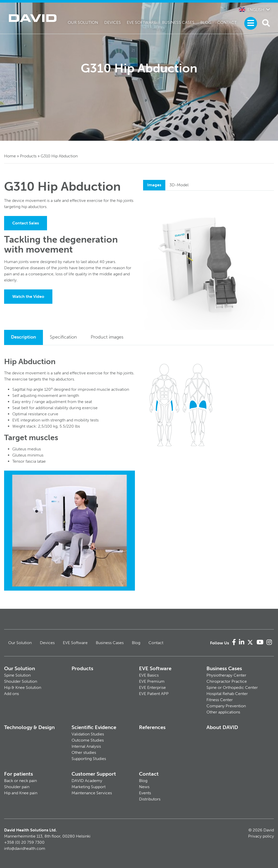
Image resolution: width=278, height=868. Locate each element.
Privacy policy (261, 836)
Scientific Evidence (94, 727)
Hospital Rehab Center (227, 694)
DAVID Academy (87, 781)
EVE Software (141, 22)
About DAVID (222, 727)
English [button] (252, 10)
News (144, 787)
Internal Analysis (86, 746)
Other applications (223, 712)
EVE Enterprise (152, 687)
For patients (19, 774)
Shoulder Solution (21, 681)
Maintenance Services (92, 793)
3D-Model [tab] (179, 185)
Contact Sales (26, 223)
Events (145, 793)
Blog (206, 22)
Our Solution (83, 22)
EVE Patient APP (154, 694)
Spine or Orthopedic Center (232, 687)
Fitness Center (220, 700)
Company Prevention (226, 706)
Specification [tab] (63, 337)
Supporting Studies (89, 759)
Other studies (84, 752)
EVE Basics (149, 675)
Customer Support (94, 774)
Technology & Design (29, 727)
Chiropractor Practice (227, 681)
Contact (227, 22)
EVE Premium (152, 681)
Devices (113, 22)
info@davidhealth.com (25, 848)
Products (28, 156)
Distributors (150, 799)
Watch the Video (28, 296)
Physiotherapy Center (226, 675)
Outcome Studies (88, 740)
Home (10, 156)
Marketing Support (89, 787)
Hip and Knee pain (21, 793)
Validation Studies (88, 734)
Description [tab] (24, 337)
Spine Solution (17, 675)
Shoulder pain (17, 787)
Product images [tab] (107, 337)
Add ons (11, 694)
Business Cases (178, 22)
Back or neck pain (20, 781)
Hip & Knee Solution (23, 687)
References (152, 727)
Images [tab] (154, 185)
